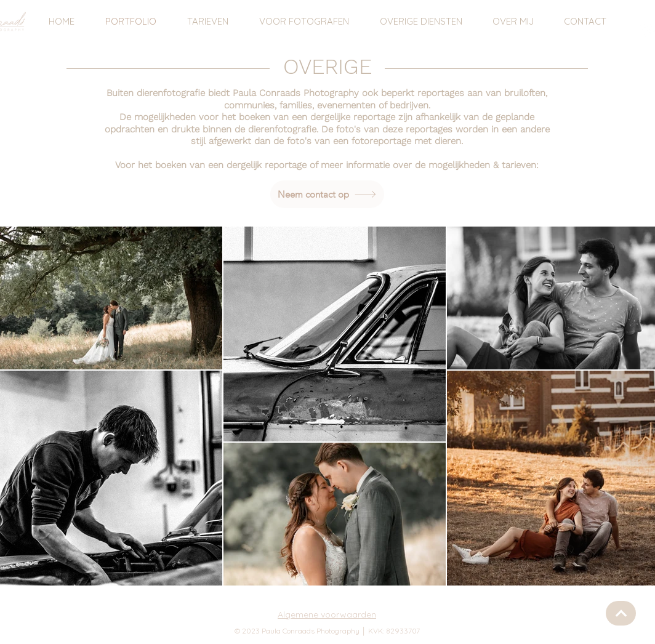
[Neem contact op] (327, 194)
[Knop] (621, 613)
